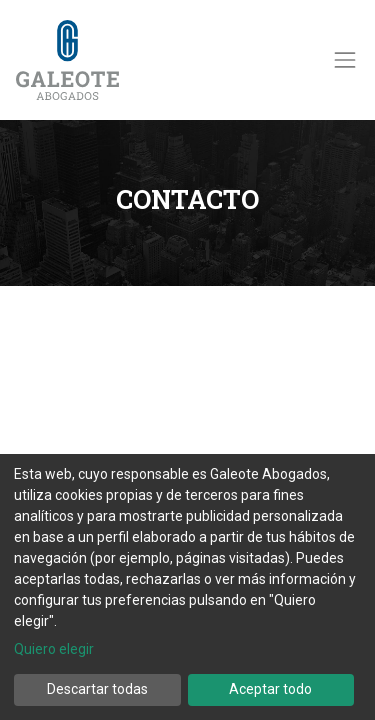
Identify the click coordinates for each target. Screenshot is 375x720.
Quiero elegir (54, 649)
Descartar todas (97, 689)
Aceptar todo (270, 689)
